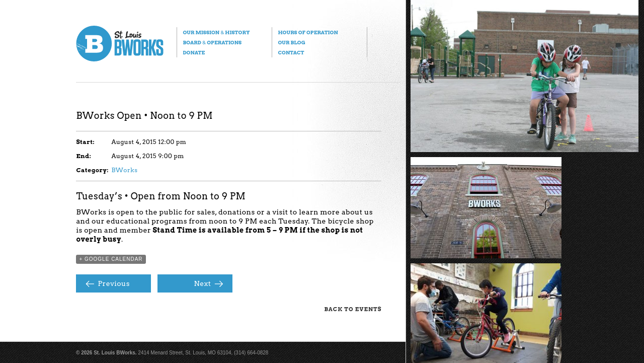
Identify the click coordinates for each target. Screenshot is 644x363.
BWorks (124, 170)
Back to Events (353, 309)
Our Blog (291, 42)
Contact (291, 52)
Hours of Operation (308, 32)
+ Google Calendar (111, 259)
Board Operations (212, 42)
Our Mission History (216, 32)
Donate (194, 52)
